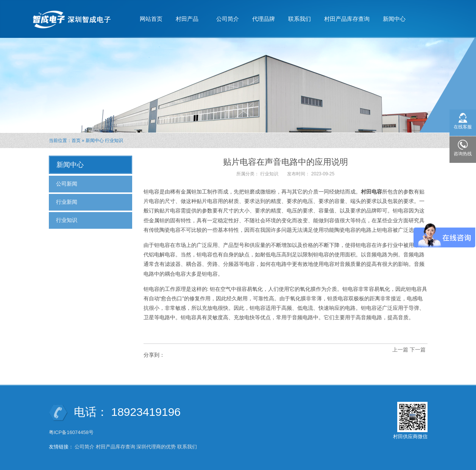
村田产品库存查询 (347, 19)
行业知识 (114, 141)
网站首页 (151, 19)
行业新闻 (67, 202)
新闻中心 (394, 16)
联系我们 (300, 19)
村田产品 (187, 16)
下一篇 (418, 350)
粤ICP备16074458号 (72, 432)
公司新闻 (67, 184)
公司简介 (228, 19)
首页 (76, 141)
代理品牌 (264, 19)
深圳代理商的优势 (156, 447)
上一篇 (400, 350)
